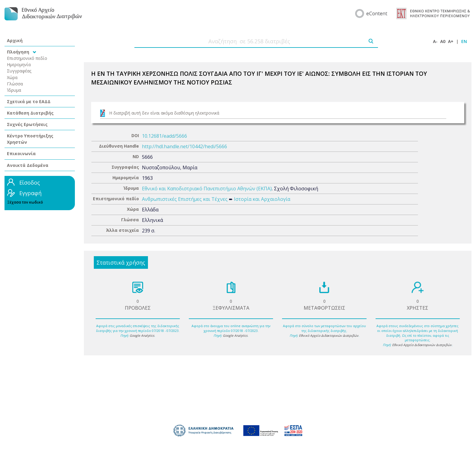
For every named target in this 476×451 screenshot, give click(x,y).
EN (464, 41)
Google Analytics (142, 336)
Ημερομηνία (19, 64)
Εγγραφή (30, 193)
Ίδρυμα (14, 90)
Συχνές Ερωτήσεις (27, 124)
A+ (451, 41)
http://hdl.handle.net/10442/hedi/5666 (184, 146)
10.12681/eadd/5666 (164, 136)
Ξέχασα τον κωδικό (25, 202)
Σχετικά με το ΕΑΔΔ (29, 101)
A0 (443, 41)
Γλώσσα (15, 84)
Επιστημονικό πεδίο (27, 58)
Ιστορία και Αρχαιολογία (262, 199)
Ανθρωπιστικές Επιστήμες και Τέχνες (185, 199)
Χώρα (12, 77)
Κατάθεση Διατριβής (30, 113)
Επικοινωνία (21, 153)
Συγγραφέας (19, 71)
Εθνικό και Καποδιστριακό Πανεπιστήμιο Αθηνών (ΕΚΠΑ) (207, 189)
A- (435, 41)
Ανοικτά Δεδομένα (28, 165)
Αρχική (15, 40)
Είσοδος (30, 183)
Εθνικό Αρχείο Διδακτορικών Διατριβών (329, 336)
